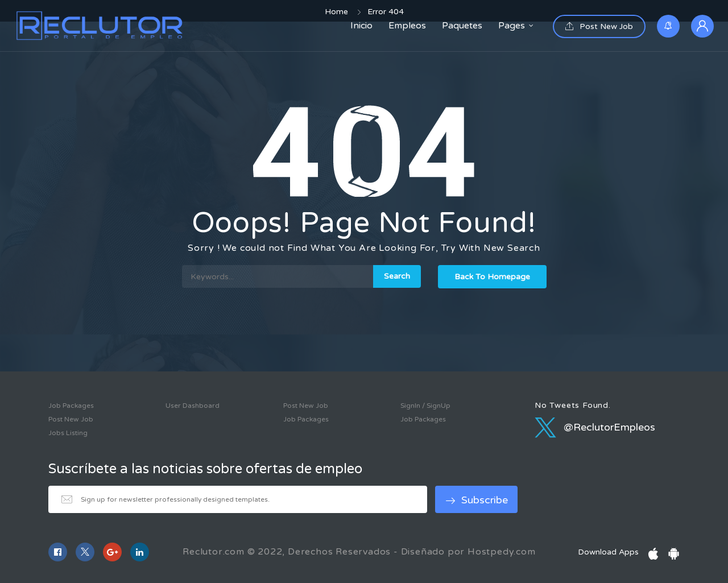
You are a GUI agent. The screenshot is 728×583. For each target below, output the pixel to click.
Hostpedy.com (502, 552)
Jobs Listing (68, 433)
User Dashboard (193, 406)
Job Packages (71, 406)
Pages (512, 26)
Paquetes (462, 26)
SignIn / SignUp (425, 406)
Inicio (361, 26)
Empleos (407, 26)
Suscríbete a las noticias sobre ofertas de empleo (205, 469)
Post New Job (599, 26)
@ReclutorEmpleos (595, 427)
